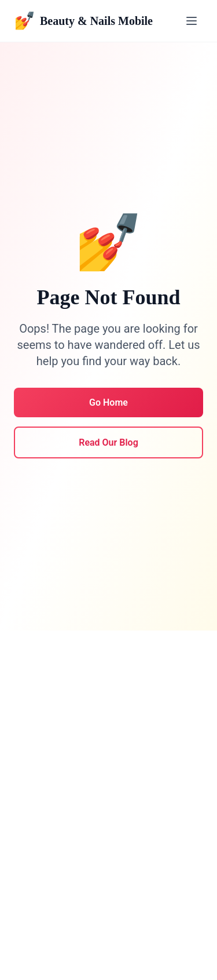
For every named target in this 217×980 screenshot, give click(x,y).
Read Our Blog (108, 442)
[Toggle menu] (192, 21)
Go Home (108, 402)
